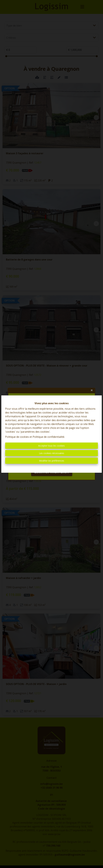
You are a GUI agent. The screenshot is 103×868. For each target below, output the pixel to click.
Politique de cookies (17, 437)
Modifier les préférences (52, 461)
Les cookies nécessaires (52, 453)
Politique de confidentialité (48, 437)
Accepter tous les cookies (51, 446)
